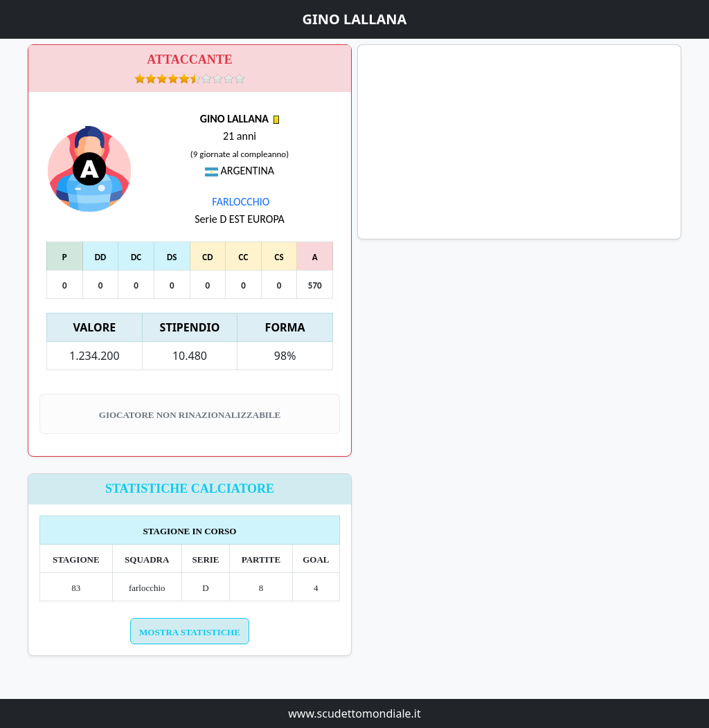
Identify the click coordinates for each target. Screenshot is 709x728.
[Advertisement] (519, 142)
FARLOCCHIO (240, 202)
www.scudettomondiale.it (354, 713)
